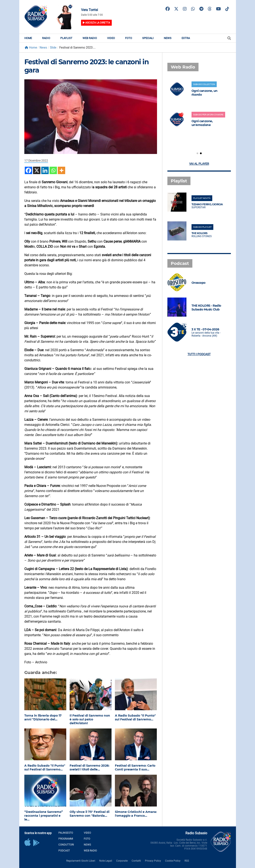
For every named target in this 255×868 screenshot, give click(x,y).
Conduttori (66, 845)
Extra (186, 38)
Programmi (66, 839)
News (168, 38)
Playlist (66, 38)
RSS (187, 861)
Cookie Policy (173, 861)
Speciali (148, 38)
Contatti (136, 861)
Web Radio (90, 38)
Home (28, 38)
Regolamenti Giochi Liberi (81, 861)
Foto (129, 38)
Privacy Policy (153, 861)
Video (111, 38)
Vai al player (199, 164)
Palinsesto (66, 833)
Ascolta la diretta (96, 23)
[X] (37, 170)
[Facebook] (28, 170)
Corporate (122, 861)
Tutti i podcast (199, 354)
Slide (53, 48)
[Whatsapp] (53, 170)
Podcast (64, 851)
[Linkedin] (45, 170)
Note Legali (106, 861)
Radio (46, 38)
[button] (197, 153)
